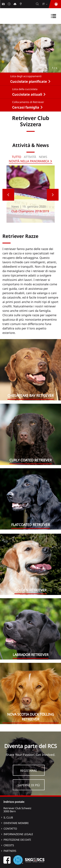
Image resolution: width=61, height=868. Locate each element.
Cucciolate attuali (27, 94)
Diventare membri (16, 823)
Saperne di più (29, 785)
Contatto (10, 829)
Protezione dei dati (17, 840)
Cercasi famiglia (26, 107)
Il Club (8, 817)
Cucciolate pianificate (29, 81)
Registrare (29, 771)
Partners (10, 851)
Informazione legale (18, 834)
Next (53, 195)
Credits (9, 845)
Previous (8, 195)
